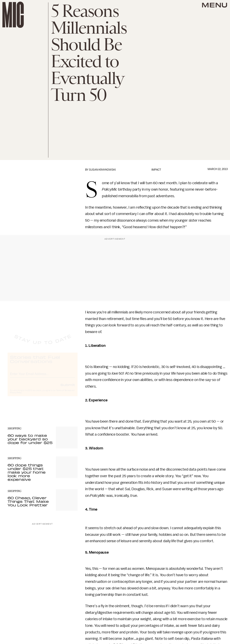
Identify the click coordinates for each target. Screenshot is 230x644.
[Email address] (43, 377)
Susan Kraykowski (102, 170)
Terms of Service (64, 394)
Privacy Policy (16, 396)
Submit (68, 388)
